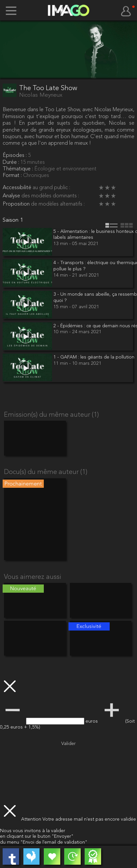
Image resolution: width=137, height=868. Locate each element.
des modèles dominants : (50, 196)
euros (92, 721)
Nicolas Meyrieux (41, 95)
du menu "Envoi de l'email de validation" (44, 843)
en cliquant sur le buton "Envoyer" (37, 837)
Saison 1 (13, 220)
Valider (68, 744)
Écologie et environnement (65, 169)
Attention (32, 819)
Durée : (12, 162)
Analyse (12, 196)
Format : (13, 176)
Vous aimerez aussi (33, 577)
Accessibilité (18, 188)
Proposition (17, 204)
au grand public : (51, 188)
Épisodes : (15, 156)
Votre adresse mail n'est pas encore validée (89, 819)
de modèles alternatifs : (58, 204)
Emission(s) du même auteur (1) (51, 415)
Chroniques (36, 176)
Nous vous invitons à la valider (33, 831)
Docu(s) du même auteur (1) (46, 472)
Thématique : (18, 169)
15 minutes (33, 162)
